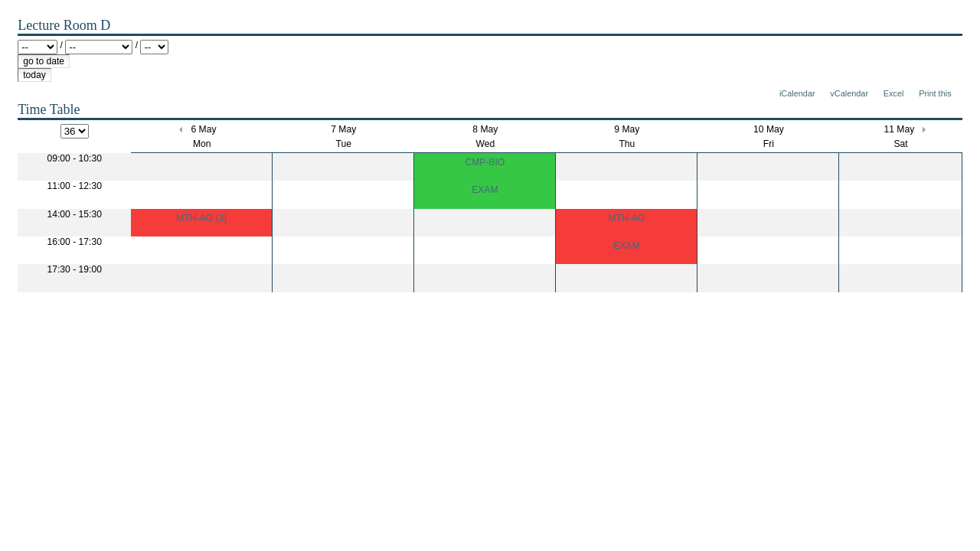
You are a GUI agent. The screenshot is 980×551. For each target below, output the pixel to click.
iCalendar (797, 93)
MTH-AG (626, 218)
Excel (894, 93)
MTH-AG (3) (201, 218)
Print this (935, 93)
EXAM (485, 190)
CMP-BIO (485, 162)
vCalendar (849, 93)
